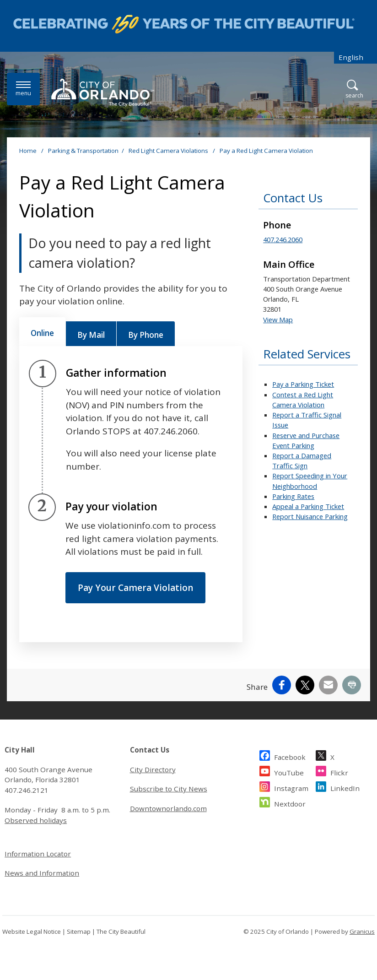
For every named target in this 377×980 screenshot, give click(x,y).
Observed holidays (36, 820)
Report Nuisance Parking (310, 516)
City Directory (153, 769)
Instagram (291, 787)
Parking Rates (293, 496)
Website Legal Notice (32, 931)
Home (28, 151)
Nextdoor (290, 803)
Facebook (290, 756)
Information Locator (38, 854)
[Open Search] (354, 89)
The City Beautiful (121, 931)
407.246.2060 (283, 239)
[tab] (42, 332)
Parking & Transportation (83, 151)
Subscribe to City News (169, 789)
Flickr (339, 772)
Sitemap (79, 931)
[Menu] (23, 89)
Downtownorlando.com (168, 808)
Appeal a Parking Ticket (308, 506)
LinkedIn (345, 787)
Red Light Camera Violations (169, 151)
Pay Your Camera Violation (135, 588)
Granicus (362, 931)
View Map (278, 319)
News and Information (42, 873)
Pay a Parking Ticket (303, 384)
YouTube (289, 772)
